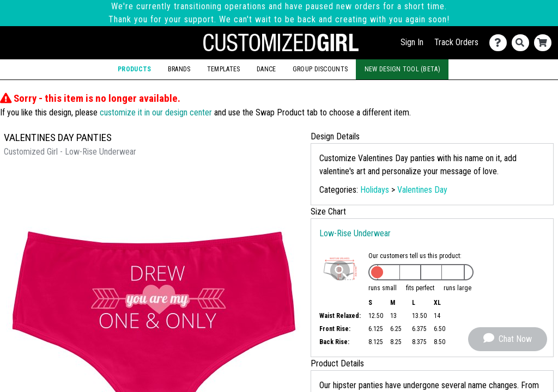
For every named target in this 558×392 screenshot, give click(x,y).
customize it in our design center (156, 112)
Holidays (375, 190)
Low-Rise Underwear (355, 233)
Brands (179, 69)
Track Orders (456, 42)
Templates (224, 69)
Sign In (412, 42)
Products (134, 69)
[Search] (523, 43)
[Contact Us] (501, 43)
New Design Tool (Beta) (402, 69)
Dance (266, 69)
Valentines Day (422, 190)
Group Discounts (320, 69)
